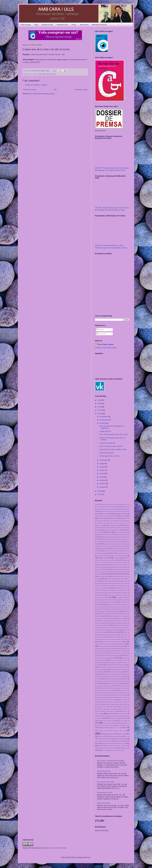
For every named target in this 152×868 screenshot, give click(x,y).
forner (116, 604)
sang (117, 700)
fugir (126, 607)
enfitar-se (97, 586)
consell (116, 556)
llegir (126, 625)
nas (106, 653)
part (107, 665)
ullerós (114, 736)
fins (116, 602)
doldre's (122, 572)
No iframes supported (110, 283)
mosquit (122, 648)
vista (50, 74)
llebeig (105, 625)
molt (123, 646)
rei (101, 695)
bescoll (107, 530)
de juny (102, 470)
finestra (110, 602)
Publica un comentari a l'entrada (36, 85)
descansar (117, 567)
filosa (96, 602)
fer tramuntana (120, 597)
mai (113, 632)
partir (112, 665)
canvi (106, 542)
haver (106, 618)
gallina (120, 609)
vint (106, 748)
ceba (108, 549)
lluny (102, 632)
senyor (97, 714)
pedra (126, 667)
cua (114, 560)
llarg (119, 623)
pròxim (102, 688)
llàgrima (114, 623)
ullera (128, 734)
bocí (116, 532)
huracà (114, 621)
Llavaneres (98, 625)
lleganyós (120, 625)
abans (112, 504)
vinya (111, 748)
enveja (117, 588)
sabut (96, 700)
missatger (107, 646)
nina (106, 655)
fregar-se (115, 607)
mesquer (97, 644)
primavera (106, 686)
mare (106, 637)
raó (102, 693)
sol (106, 716)
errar (126, 588)
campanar (120, 539)
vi (127, 746)
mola (113, 646)
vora (103, 750)
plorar (125, 676)
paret (96, 665)
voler (97, 750)
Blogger (88, 857)
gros (104, 616)
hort (102, 621)
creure (109, 560)
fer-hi (128, 597)
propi (126, 686)
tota (127, 725)
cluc (113, 553)
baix (110, 525)
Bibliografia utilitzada (99, 25)
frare (98, 607)
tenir (97, 723)
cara (98, 544)
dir (129, 569)
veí (102, 741)
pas (116, 665)
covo (126, 558)
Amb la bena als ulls (104, 771)
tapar (96, 721)
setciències (121, 714)
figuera (122, 600)
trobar (105, 731)
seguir (120, 709)
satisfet (97, 709)
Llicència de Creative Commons (55, 848)
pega (96, 669)
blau (98, 532)
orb (96, 660)
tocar (109, 725)
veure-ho (108, 746)
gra (129, 614)
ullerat (100, 736)
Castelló (125, 546)
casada (112, 546)
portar (97, 683)
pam (106, 662)
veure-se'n (115, 746)
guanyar (110, 616)
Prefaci (74, 25)
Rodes (112, 697)
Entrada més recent (30, 90)
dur (108, 576)
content (123, 556)
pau (111, 667)
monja (99, 648)
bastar (109, 528)
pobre (109, 679)
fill (127, 600)
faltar (126, 595)
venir (123, 741)
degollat (112, 565)
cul (119, 560)
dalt (119, 562)
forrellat (123, 604)
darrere (97, 565)
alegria (104, 514)
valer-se (97, 741)
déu (104, 569)
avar (114, 523)
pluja (103, 679)
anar (128, 516)
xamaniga (109, 750)
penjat (122, 669)
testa (122, 723)
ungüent (120, 739)
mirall (122, 644)
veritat (111, 743)
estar (102, 595)
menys (119, 642)
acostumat (108, 509)
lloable (108, 630)
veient (107, 741)
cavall (102, 549)
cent (101, 551)
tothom (97, 728)
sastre (126, 707)
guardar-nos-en (119, 616)
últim (110, 739)
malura (120, 635)
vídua (101, 748)
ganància (97, 611)
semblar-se (103, 711)
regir (96, 695)
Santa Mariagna (117, 707)
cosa (109, 558)
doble (110, 572)
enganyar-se (106, 586)
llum (118, 630)
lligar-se (127, 628)
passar (128, 665)
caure (97, 549)
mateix (118, 639)
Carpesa (118, 544)
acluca (106, 507)
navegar (112, 653)
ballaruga (127, 525)
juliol (108, 623)
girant (126, 611)
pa (96, 662)
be (123, 528)
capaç (128, 542)
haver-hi (113, 618)
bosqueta (103, 535)
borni (97, 535)
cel (127, 549)
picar (99, 674)
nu (103, 658)
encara (118, 581)
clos (102, 553)
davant (104, 565)
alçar (98, 514)
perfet (111, 672)
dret (99, 576)
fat (101, 597)
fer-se (98, 600)
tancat (120, 718)
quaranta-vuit (108, 690)
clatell (121, 551)
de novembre (104, 420)
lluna (96, 632)
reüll (128, 695)
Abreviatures (84, 25)
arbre (107, 521)
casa (107, 546)
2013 (100, 414)
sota (128, 716)
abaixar (97, 504)
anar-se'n (101, 518)
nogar (116, 655)
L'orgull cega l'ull (105, 431)
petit (123, 672)
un (114, 739)
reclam (120, 693)
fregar (108, 607)
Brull (103, 537)
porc (107, 681)
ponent (97, 681)
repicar (118, 695)
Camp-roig (112, 539)
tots (104, 728)
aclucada (112, 507)
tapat (109, 721)
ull (48, 74)
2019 (100, 400)
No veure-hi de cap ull (105, 793)
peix (106, 669)
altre (126, 514)
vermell (117, 743)
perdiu (99, 672)
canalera (127, 539)
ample (122, 516)
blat (128, 530)
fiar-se (107, 600)
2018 (100, 404)
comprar (104, 556)
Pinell (104, 674)
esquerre (125, 593)
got (118, 614)
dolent (128, 572)
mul (111, 651)
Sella (96, 711)
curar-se (108, 562)
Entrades (100, 330)
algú (109, 514)
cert (106, 551)
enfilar (125, 583)
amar (102, 516)
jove (98, 623)
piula (120, 674)
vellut (117, 741)
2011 (99, 494)
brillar (126, 535)
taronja (115, 721)
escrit (126, 590)
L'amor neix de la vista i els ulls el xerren (113, 449)
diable (114, 569)
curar (102, 562)
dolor (98, 574)
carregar (125, 544)
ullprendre (98, 739)
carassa (106, 544)
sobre (101, 716)
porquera (113, 681)
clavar (97, 553)
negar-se (119, 653)
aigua (97, 511)
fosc (128, 604)
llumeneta (125, 630)
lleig (96, 628)
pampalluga (113, 662)
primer (114, 686)
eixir (119, 576)
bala (115, 525)
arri (123, 521)
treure (124, 728)
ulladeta (110, 734)
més (125, 642)
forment (110, 604)
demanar (105, 567)
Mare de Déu (114, 637)
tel (121, 721)
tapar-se (103, 721)
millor (110, 644)
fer (111, 597)
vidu (96, 748)
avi (119, 523)
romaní (118, 697)
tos (118, 725)
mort (115, 648)
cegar (117, 549)
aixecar (103, 511)
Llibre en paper (26, 25)
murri (122, 651)
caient (123, 537)
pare (126, 662)
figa (117, 600)
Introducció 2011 (62, 25)
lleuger (109, 628)
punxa (114, 688)
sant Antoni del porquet (110, 702)
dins (124, 569)
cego (122, 549)
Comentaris (101, 334)
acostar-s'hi (100, 509)
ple (106, 676)
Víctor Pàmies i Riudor (38, 71)
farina (97, 597)
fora (96, 604)
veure (128, 743)
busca (113, 537)
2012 (100, 491)
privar (120, 686)
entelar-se (98, 588)
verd (98, 743)
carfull (112, 544)
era (122, 588)
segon (108, 709)
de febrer (103, 484)
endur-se (119, 583)
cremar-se (98, 560)
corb (104, 558)
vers (122, 743)
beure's (118, 530)
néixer (44, 74)
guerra (101, 618)
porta (126, 681)
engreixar (114, 586)
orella (106, 660)
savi (102, 709)
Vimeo (123, 170)
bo (103, 532)
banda (99, 528)
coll (128, 553)
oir (123, 658)
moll (118, 646)
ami (107, 516)
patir (106, 667)
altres (96, 516)
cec (113, 549)
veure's (122, 746)
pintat (115, 674)
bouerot (120, 535)
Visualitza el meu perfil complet (106, 348)
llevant (116, 628)
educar (114, 576)
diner (119, 569)
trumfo (117, 731)
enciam (112, 583)
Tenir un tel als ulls (103, 803)
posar (104, 683)
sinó (96, 716)
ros (123, 697)
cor (99, 558)
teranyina (106, 723)
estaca (97, 595)
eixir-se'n (125, 576)
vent (128, 741)
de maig (102, 473)
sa (127, 697)
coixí (124, 553)
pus (96, 690)
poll (126, 679)
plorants (118, 676)
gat (121, 611)
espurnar (110, 593)
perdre (105, 672)
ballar (120, 525)
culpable (125, 560)
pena (117, 669)
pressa (99, 686)
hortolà (108, 621)
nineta (111, 655)
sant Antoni (98, 702)
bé (127, 528)
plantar (126, 674)
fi (103, 600)
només (122, 655)
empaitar (110, 579)
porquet (120, 681)
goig (108, 614)
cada (118, 537)
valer (126, 739)
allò (121, 514)
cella (96, 551)
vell (112, 741)
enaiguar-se (126, 579)
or (127, 658)
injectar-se (121, 621)
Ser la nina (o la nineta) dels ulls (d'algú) (111, 761)
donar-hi (116, 574)
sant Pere (120, 704)
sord (114, 716)
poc (114, 679)
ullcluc (121, 734)
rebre (114, 693)
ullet (120, 736)
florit (122, 602)
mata (107, 639)
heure (120, 618)
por (102, 681)
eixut (96, 579)
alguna (116, 514)
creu (104, 560)
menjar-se (105, 642)
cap (123, 542)
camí (105, 539)
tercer (112, 723)
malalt (126, 632)
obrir (117, 658)
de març (102, 480)
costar (115, 558)
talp (98, 718)
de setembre (104, 460)
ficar (112, 600)
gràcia (99, 616)
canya (118, 542)
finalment (103, 602)
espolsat (97, 593)
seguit (126, 709)
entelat (104, 588)
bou (114, 535)
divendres (103, 572)
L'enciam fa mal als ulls (107, 443)
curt (114, 562)
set (114, 714)
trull (111, 731)
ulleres (107, 736)
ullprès (104, 739)
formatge (103, 604)
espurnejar (118, 593)
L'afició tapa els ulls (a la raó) (109, 456)
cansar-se (99, 542)
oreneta (113, 660)
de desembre (104, 417)
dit (98, 572)
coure (121, 558)
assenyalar (100, 523)
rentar (105, 695)
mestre (104, 644)
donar (109, 574)
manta (126, 635)
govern (123, 614)
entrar (110, 588)
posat (116, 683)
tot (122, 725)
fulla (108, 609)
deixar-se (97, 567)
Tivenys (103, 725)
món (128, 646)
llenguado (102, 628)
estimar (110, 595)
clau (126, 551)
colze (98, 556)
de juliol (102, 467)
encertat (105, 583)
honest (97, 621)
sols (110, 716)
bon (126, 532)
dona (103, 574)
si (127, 714)
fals (121, 595)
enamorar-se (101, 581)
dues (104, 576)
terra (117, 723)
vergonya (105, 743)
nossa (128, 655)
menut (112, 642)
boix (121, 532)
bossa (109, 535)
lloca (113, 630)
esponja (104, 593)
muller (116, 651)
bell (96, 530)
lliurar (102, 630)
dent (110, 567)
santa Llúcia (106, 707)
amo (111, 516)
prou (96, 688)
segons (114, 709)
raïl (98, 693)
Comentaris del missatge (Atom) (43, 94)
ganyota (104, 611)
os (123, 660)
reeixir (126, 693)
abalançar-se (105, 504)
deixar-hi (125, 565)
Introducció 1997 (47, 25)
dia (109, 569)
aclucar (119, 507)
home (126, 618)
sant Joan (122, 702)
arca (112, 521)
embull (102, 579)
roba (107, 697)
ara (96, 521)
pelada (112, 669)
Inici (55, 90)
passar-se (100, 667)
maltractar (112, 635)
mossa (128, 648)
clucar (118, 553)
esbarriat (97, 590)
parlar (102, 665)
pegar (101, 669)
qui (129, 690)
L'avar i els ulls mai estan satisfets (110, 446)
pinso (109, 674)
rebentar (108, 693)
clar (116, 551)
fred (103, 607)
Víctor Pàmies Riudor (112, 170)
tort (114, 725)
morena (110, 648)
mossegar (99, 651)
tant (126, 718)
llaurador (125, 623)
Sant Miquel (112, 704)
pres (128, 683)
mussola (99, 653)
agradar (120, 509)
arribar (128, 521)
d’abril (102, 477)
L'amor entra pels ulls (106, 453)
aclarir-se (99, 507)
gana (126, 609)
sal (101, 700)
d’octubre (103, 423)
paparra (121, 662)
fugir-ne (97, 609)
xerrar (55, 74)
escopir (120, 590)
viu (121, 748)
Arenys (117, 521)
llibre (121, 628)
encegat (125, 581)
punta (108, 688)
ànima (108, 518)
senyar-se (125, 711)
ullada (103, 734)
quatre (115, 690)
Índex (36, 25)
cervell (111, 551)
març (101, 637)
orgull (119, 660)
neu (102, 655)
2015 (100, 407)
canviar (112, 542)
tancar (104, 718)
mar (96, 637)
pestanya (117, 672)
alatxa (114, 511)
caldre (99, 539)
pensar (128, 669)
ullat (116, 734)
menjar (97, 642)
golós (113, 614)
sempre (111, 711)
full (103, 609)
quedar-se (123, 690)
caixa (128, 537)
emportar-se (118, 579)
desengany (125, 567)
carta (102, 546)
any (114, 518)
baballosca (98, 525)
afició (114, 509)
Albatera (120, 511)
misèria (100, 646)
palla (101, 662)
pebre (121, 667)
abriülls (122, 504)
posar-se (110, 683)
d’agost (102, 464)
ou (127, 660)
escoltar (113, 590)
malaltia (97, 635)
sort (119, 716)
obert (111, 658)
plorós (97, 679)
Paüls (116, 667)
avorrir (125, 523)
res (123, 695)
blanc (123, 530)
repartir (111, 695)
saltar (111, 700)
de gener (103, 487)
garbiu (116, 611)
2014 (100, 410)
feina (106, 597)
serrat (109, 714)
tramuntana (111, 728)
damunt (125, 562)
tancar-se (113, 718)
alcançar (127, 511)
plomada (112, 676)
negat (126, 653)
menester (125, 639)
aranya (101, 521)
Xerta (121, 750)
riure (102, 697)
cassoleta (118, 546)
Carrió (97, 546)
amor (40, 74)
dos (128, 574)
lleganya (112, 625)
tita (98, 725)
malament (104, 635)
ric (98, 697)
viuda (126, 748)
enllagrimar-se (123, 586)
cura (96, 562)
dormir (123, 574)
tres (118, 728)
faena (116, 595)
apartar (119, 518)
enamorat (110, 581)
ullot (126, 736)
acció (128, 504)
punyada (125, 688)
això (108, 511)
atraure (108, 523)
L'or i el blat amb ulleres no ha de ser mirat (113, 434)
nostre (99, 658)
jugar (103, 623)
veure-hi (101, 746)
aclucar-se (127, 507)
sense (118, 711)
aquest (126, 518)
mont (104, 648)
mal (119, 632)
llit (98, 630)
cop (128, 555)
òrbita (101, 660)
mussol (128, 651)
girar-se (103, 614)
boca (109, 532)
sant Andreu (124, 700)
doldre (115, 572)
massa (102, 639)
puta (100, 690)
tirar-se (128, 723)
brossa (97, 537)
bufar (108, 537)
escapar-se (105, 590)
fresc (121, 607)
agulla (126, 509)
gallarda (114, 609)
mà (107, 632)
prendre (122, 683)
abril (117, 504)
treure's (97, 731)
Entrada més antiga (81, 90)
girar (96, 614)
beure (112, 530)
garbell (110, 611)
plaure (101, 676)
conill (110, 556)
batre (119, 528)
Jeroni (128, 621)
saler (106, 700)
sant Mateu (103, 704)
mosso (106, 651)
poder (120, 679)
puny (119, 688)
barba (104, 528)
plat (96, 676)
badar (105, 525)
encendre (97, 583)
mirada (116, 644)
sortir (124, 716)
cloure (107, 553)
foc (126, 602)
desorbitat (98, 569)
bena (101, 530)
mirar (128, 644)
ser (102, 714)
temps (126, 721)
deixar (118, 565)
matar (113, 639)
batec (114, 528)
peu (128, 672)
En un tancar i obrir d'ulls (106, 782)
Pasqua (121, 665)
